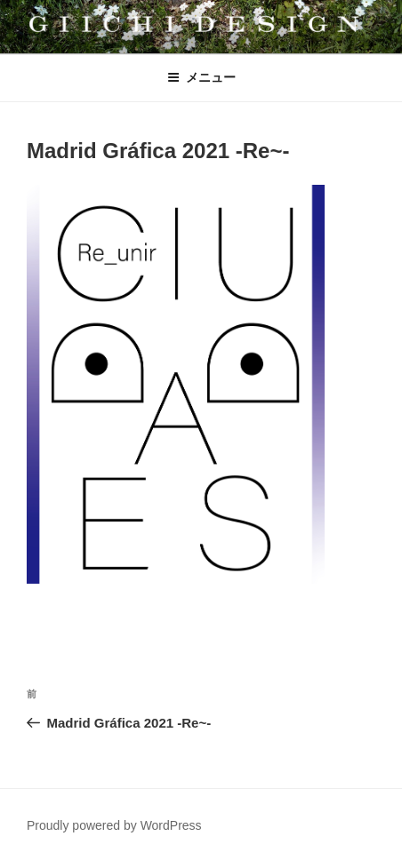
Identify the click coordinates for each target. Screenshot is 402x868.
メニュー (201, 77)
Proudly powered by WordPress (114, 825)
